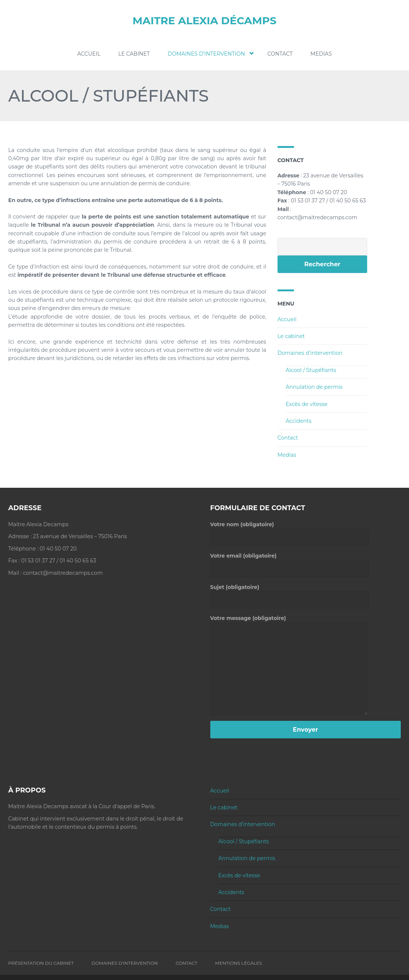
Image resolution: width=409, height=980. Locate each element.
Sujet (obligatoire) (289, 593)
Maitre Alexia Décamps (204, 21)
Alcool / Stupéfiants (311, 370)
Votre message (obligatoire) (289, 622)
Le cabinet (134, 54)
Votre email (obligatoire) (289, 562)
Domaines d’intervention (209, 54)
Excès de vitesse (307, 404)
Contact (280, 54)
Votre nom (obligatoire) (289, 531)
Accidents (299, 421)
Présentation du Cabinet (41, 963)
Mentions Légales (239, 963)
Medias (321, 54)
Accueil (89, 54)
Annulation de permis (314, 387)
